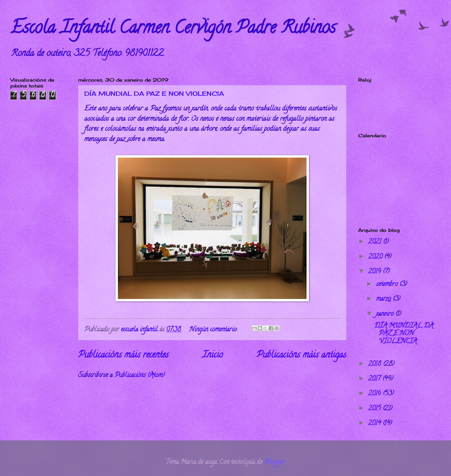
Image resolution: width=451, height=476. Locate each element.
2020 (376, 257)
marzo (384, 299)
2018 (376, 364)
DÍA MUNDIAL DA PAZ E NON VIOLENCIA (154, 94)
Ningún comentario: (214, 330)
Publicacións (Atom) (140, 376)
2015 (375, 409)
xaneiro (386, 314)
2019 (375, 272)
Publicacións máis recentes (123, 356)
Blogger (274, 462)
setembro (388, 285)
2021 (376, 242)
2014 (375, 424)
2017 (375, 379)
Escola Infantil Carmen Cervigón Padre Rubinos (173, 29)
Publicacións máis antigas (301, 356)
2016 (375, 394)
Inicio (213, 356)
